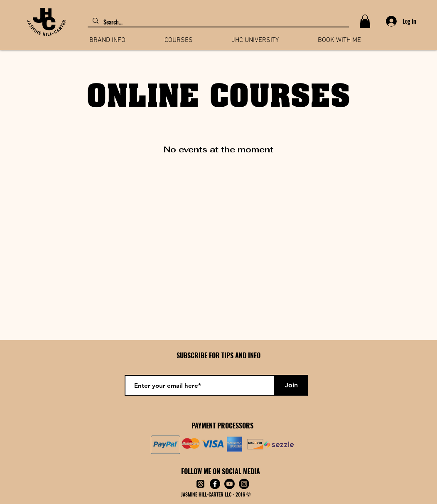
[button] (365, 21)
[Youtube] (230, 484)
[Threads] (200, 484)
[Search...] (217, 22)
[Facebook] (215, 484)
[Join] (291, 385)
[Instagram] (244, 484)
